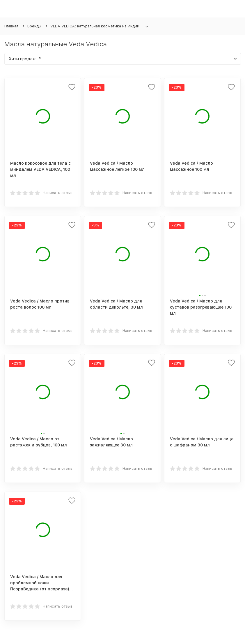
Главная (11, 26)
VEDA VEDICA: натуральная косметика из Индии (95, 26)
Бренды (34, 26)
